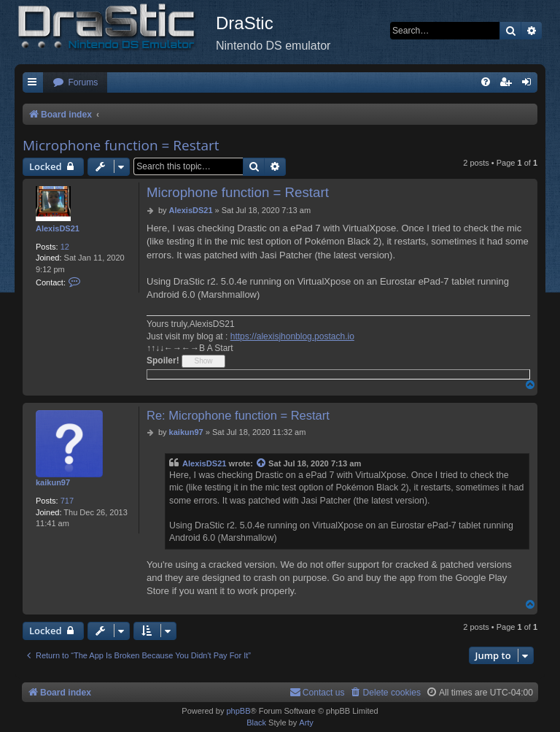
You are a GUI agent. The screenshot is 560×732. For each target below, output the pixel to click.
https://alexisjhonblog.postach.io (292, 336)
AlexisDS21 (58, 228)
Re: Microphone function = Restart (238, 415)
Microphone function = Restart (121, 145)
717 (67, 501)
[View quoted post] (262, 464)
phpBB (238, 711)
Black (256, 723)
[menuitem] (75, 83)
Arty (306, 723)
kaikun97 (53, 482)
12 (65, 247)
